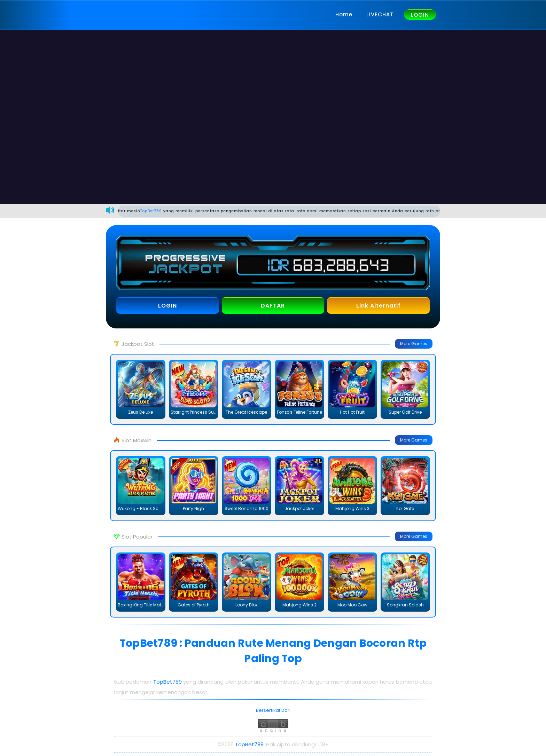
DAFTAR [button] (273, 306)
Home (344, 14)
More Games (414, 344)
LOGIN (420, 15)
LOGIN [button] (167, 306)
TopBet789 (158, 211)
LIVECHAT (380, 14)
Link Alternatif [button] (379, 306)
